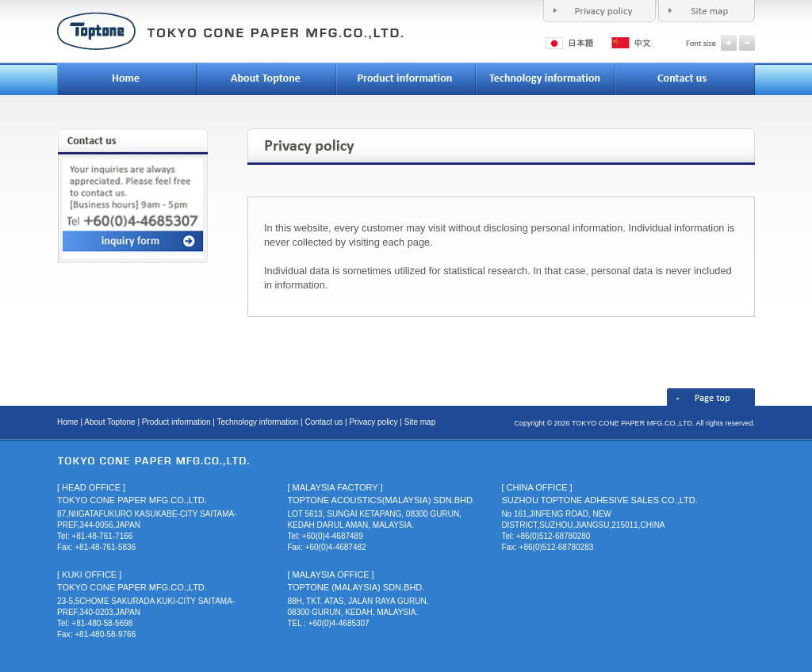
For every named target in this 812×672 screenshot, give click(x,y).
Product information (176, 422)
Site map (420, 422)
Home (68, 422)
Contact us (324, 422)
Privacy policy (373, 422)
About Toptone (109, 422)
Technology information (257, 422)
